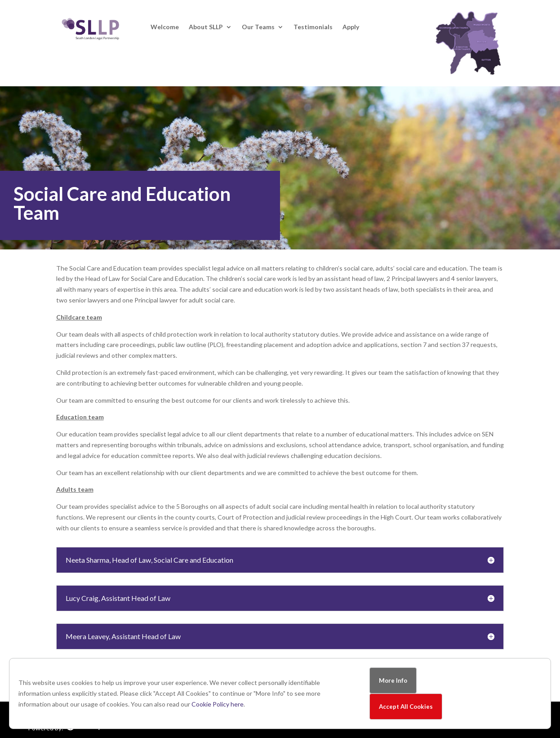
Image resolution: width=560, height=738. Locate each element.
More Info (393, 680)
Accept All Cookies (406, 707)
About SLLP (206, 27)
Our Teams (258, 27)
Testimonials (313, 27)
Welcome (165, 27)
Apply (351, 27)
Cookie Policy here (218, 704)
